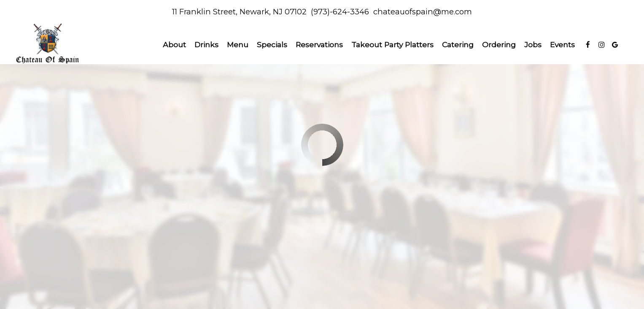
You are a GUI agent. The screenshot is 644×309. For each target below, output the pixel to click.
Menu (238, 45)
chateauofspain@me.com (423, 12)
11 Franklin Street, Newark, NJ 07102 (239, 12)
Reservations (319, 45)
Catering (458, 45)
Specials (272, 45)
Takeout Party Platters (392, 45)
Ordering (499, 45)
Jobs (533, 45)
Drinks (206, 45)
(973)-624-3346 (340, 12)
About (174, 45)
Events (562, 45)
